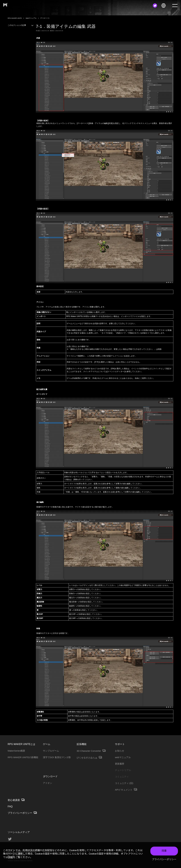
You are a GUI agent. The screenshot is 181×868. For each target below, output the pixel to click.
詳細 (10, 857)
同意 (164, 851)
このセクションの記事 (21, 25)
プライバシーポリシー (164, 859)
